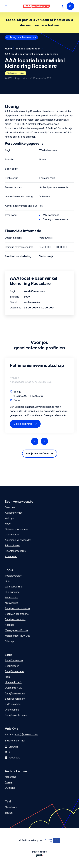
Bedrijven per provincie (17, 608)
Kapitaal (9, 625)
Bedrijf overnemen (15, 693)
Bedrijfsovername (14, 671)
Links (8, 581)
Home (8, 49)
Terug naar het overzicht (23, 37)
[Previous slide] (35, 441)
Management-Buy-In (16, 630)
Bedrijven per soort (15, 619)
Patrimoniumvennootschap (37, 365)
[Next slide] (44, 441)
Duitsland (10, 788)
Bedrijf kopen (12, 666)
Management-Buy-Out (17, 636)
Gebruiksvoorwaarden (17, 529)
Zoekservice (12, 597)
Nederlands (11, 807)
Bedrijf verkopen (14, 660)
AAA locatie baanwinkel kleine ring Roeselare (32, 54)
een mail (21, 741)
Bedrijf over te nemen (17, 715)
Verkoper (10, 518)
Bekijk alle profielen (38, 453)
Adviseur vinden (14, 513)
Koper (8, 524)
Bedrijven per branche (17, 614)
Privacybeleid (12, 545)
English (9, 813)
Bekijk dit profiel (23, 424)
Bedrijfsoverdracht (15, 699)
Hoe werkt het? (13, 682)
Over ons (10, 507)
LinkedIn (13, 747)
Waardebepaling (14, 587)
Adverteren (11, 556)
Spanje (9, 782)
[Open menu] (6, 6)
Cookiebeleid (12, 535)
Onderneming (12, 710)
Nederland (10, 777)
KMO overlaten (13, 704)
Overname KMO (14, 688)
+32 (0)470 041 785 (26, 734)
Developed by (39, 854)
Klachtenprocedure (15, 551)
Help (7, 677)
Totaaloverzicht (13, 576)
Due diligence (12, 592)
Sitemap (9, 641)
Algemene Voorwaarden (18, 540)
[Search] (70, 6)
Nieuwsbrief (11, 603)
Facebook (14, 758)
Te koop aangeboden (28, 49)
